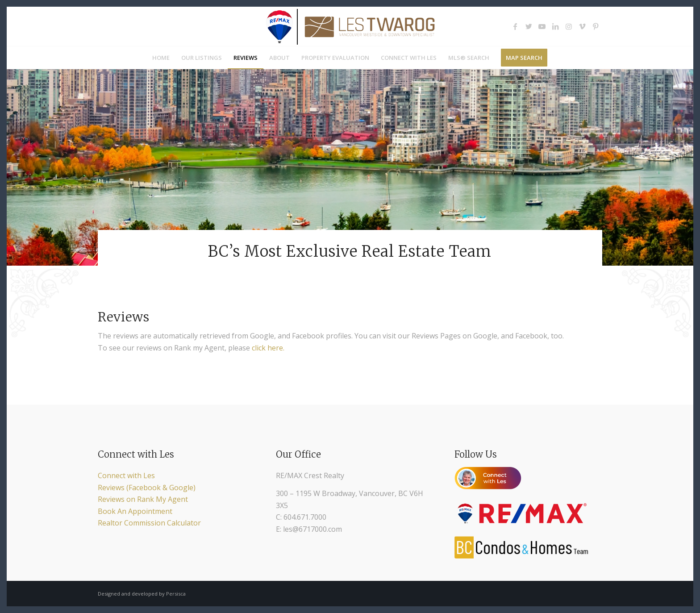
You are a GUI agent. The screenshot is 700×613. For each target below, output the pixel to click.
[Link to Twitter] (529, 26)
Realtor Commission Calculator (149, 523)
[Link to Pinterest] (596, 26)
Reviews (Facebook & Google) (147, 488)
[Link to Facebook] (515, 26)
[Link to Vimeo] (582, 26)
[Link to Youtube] (542, 26)
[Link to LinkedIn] (555, 26)
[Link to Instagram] (569, 26)
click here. (268, 348)
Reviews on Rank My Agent (143, 499)
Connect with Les (126, 475)
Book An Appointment (135, 511)
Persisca (176, 594)
